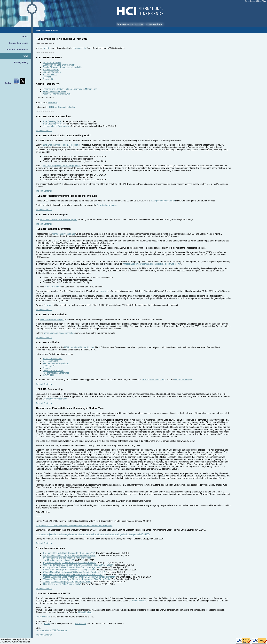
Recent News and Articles (54, 91)
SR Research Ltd (50, 361)
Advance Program (51, 70)
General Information (52, 72)
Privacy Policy (21, 62)
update (47, 48)
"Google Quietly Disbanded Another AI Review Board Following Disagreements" (79, 577)
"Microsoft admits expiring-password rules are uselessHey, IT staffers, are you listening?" (67, 559)
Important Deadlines (52, 62)
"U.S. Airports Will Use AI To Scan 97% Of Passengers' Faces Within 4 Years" (78, 565)
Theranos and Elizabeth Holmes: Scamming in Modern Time (70, 89)
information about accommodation (59, 333)
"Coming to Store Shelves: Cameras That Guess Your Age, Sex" (72, 567)
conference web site (183, 380)
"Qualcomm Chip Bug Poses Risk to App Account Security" (69, 563)
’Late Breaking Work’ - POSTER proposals (62, 166)
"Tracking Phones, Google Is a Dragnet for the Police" (67, 582)
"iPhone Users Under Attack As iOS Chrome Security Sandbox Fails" (74, 572)
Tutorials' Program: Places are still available (62, 67)
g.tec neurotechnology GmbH (56, 363)
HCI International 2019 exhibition (79, 347)
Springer (46, 368)
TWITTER (53, 103)
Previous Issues (43, 617)
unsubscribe (81, 48)
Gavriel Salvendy (53, 287)
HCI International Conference (56, 373)
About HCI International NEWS (57, 94)
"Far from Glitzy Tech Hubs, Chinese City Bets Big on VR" (69, 553)
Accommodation (50, 74)
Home (25, 37)
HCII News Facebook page (154, 380)
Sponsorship (48, 79)
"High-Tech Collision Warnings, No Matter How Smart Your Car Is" (72, 575)
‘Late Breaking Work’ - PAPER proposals (61, 145)
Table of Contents (44, 131)
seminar (103, 291)
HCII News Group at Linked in (61, 107)
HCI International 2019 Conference (52, 630)
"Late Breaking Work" (52, 121)
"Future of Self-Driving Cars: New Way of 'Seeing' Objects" (69, 570)
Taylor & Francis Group (53, 371)
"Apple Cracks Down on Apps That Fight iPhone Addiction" (69, 555)
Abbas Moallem (139, 601)
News (25, 56)
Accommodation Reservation (56, 126)
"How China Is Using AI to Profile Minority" (62, 584)
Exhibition (47, 77)
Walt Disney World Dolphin (52, 319)
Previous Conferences (17, 50)
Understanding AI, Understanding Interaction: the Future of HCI (152, 264)
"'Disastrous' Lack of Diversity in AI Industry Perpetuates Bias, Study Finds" (77, 579)
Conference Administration (55, 399)
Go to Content (251, 1)
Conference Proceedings (64, 234)
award (49, 305)
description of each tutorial (163, 201)
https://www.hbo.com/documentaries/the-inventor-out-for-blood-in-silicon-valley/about (74, 525)
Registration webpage (107, 205)
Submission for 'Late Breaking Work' (59, 65)
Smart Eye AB (49, 366)
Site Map (262, 1)
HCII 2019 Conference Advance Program (58, 219)
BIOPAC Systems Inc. (52, 359)
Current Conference (18, 43)
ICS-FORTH (48, 375)
